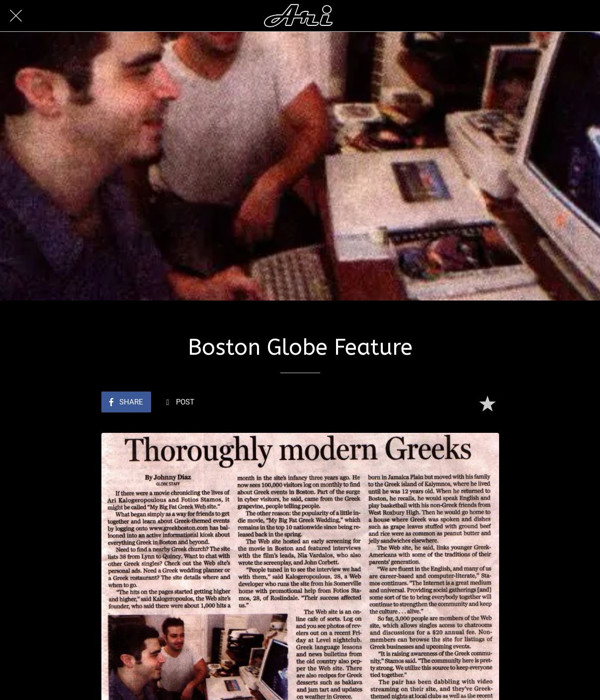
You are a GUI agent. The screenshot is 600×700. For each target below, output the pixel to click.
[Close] (16, 16)
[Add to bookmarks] (487, 403)
